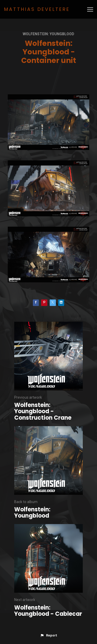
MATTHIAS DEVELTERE (37, 9)
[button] (48, 635)
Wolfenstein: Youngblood (48, 34)
